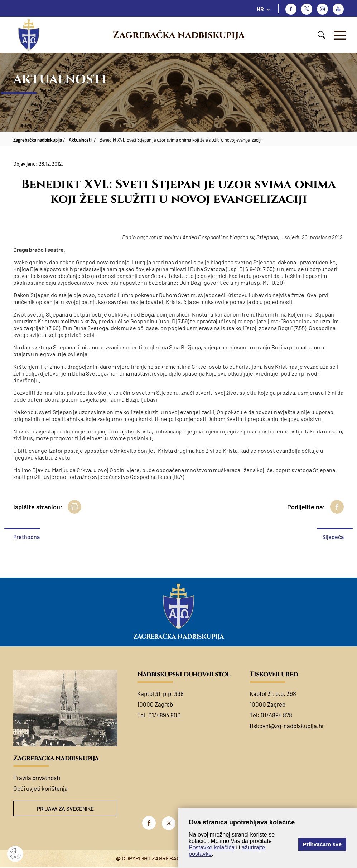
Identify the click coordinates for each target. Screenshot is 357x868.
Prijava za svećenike (65, 809)
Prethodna (26, 537)
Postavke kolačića (212, 847)
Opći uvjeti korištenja (40, 788)
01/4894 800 (165, 715)
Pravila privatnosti (37, 778)
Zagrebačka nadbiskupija (179, 35)
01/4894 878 (276, 715)
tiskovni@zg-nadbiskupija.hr (287, 726)
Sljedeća (333, 537)
